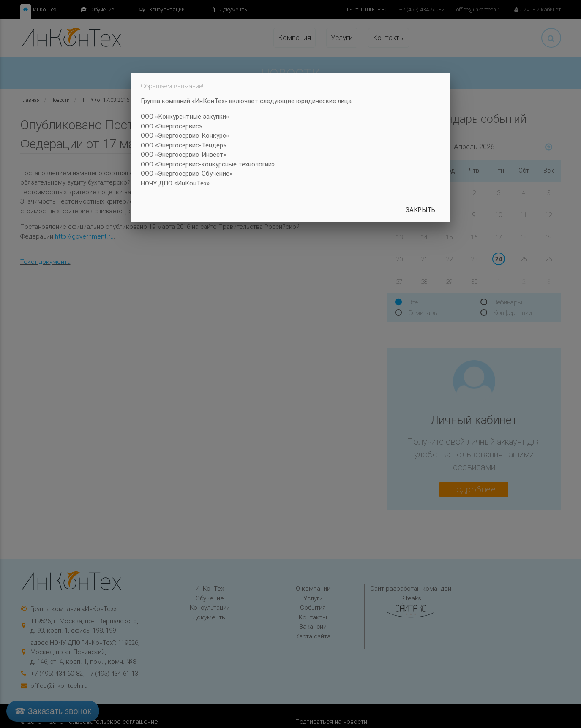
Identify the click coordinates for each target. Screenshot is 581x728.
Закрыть (420, 210)
